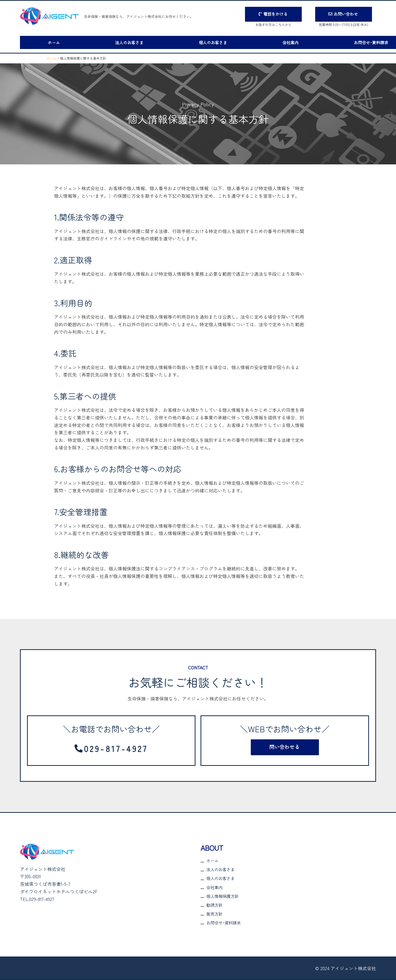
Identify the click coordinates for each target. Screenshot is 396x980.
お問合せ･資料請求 (335, 42)
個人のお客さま (193, 42)
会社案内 (263, 42)
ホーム (50, 42)
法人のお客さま (117, 42)
